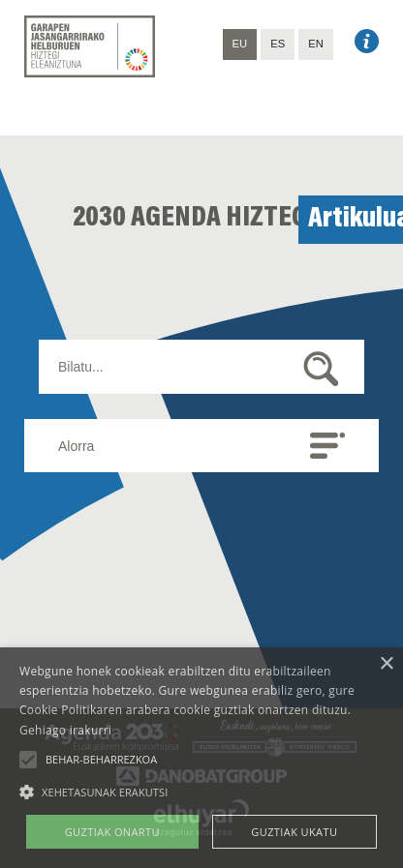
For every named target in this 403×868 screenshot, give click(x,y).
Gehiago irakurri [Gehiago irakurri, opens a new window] (65, 730)
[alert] (201, 758)
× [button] (386, 664)
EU (240, 44)
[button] (28, 760)
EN (316, 44)
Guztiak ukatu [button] (294, 832)
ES (278, 44)
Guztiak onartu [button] (112, 832)
